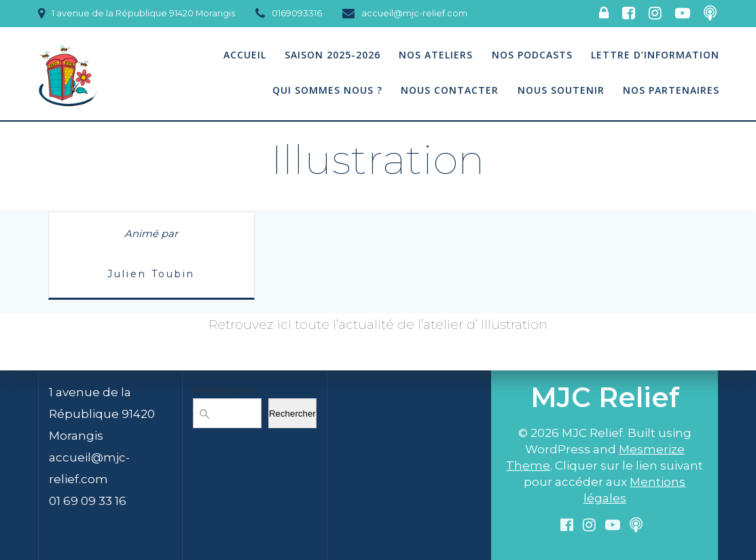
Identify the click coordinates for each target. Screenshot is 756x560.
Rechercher (224, 390)
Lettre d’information (655, 55)
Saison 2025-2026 (332, 55)
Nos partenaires (671, 90)
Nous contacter (450, 90)
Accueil (245, 55)
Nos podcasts (532, 55)
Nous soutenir (561, 90)
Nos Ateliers (436, 55)
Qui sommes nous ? (327, 90)
